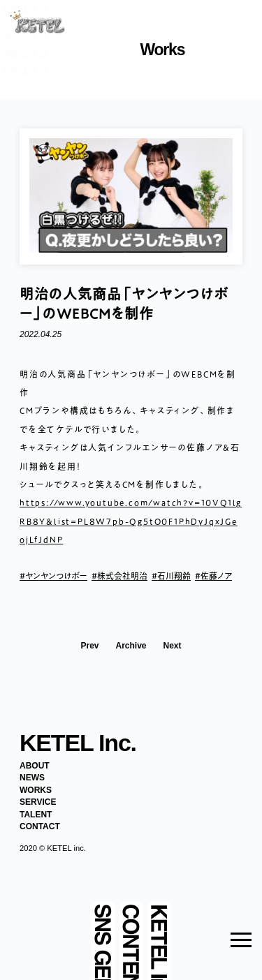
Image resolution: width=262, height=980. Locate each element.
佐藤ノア (216, 576)
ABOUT (35, 766)
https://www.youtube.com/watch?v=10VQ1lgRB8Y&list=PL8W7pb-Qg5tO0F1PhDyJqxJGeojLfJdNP (131, 521)
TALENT (36, 815)
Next (173, 646)
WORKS (36, 790)
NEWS (32, 778)
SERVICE (38, 802)
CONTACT (40, 826)
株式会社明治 (122, 576)
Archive (131, 646)
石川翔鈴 (174, 576)
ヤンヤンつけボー (56, 576)
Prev (89, 646)
